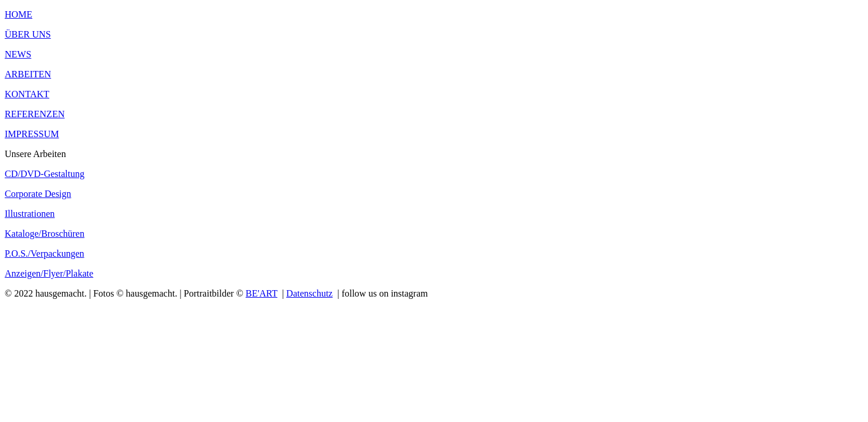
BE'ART (262, 293)
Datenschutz (309, 293)
